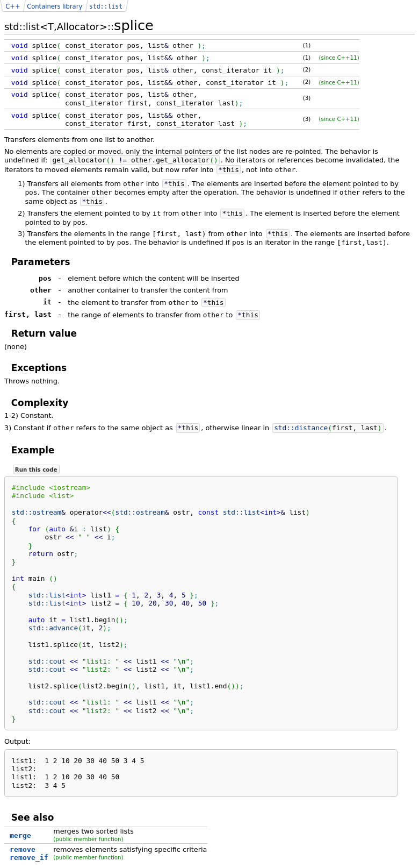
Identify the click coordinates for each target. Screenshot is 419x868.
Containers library (55, 6)
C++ (13, 6)
